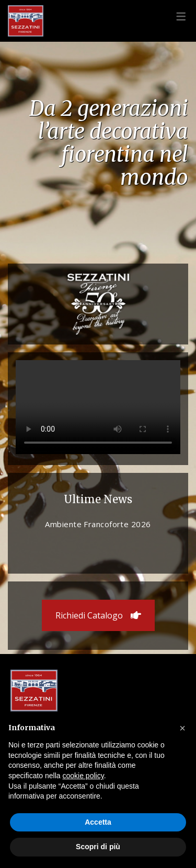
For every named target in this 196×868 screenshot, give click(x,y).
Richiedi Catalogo (98, 615)
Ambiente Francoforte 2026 (98, 524)
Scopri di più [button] (98, 847)
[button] (182, 728)
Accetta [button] (98, 822)
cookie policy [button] (83, 776)
